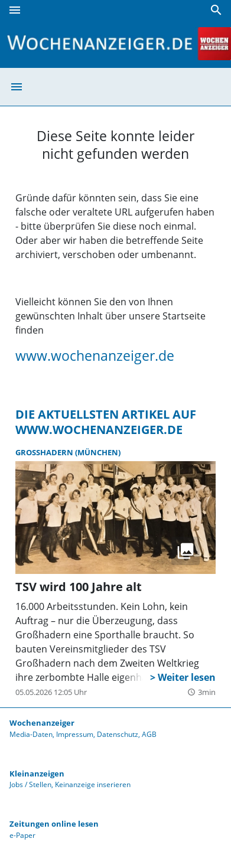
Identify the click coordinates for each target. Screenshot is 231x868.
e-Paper (22, 835)
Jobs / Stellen (30, 784)
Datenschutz (118, 734)
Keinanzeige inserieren (93, 784)
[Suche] (216, 10)
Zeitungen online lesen (54, 824)
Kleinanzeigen (37, 774)
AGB (149, 734)
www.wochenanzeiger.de (95, 355)
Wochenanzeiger (42, 723)
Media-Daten (31, 734)
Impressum (75, 734)
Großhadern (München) (68, 452)
